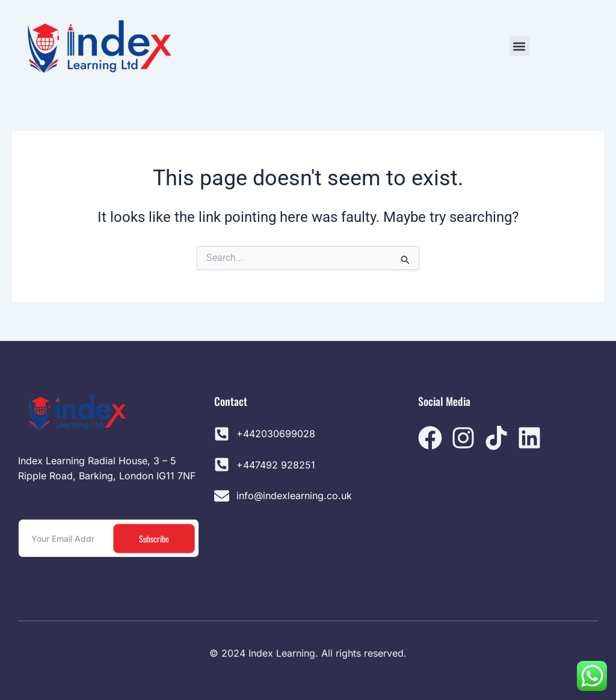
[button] (519, 46)
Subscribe (154, 539)
